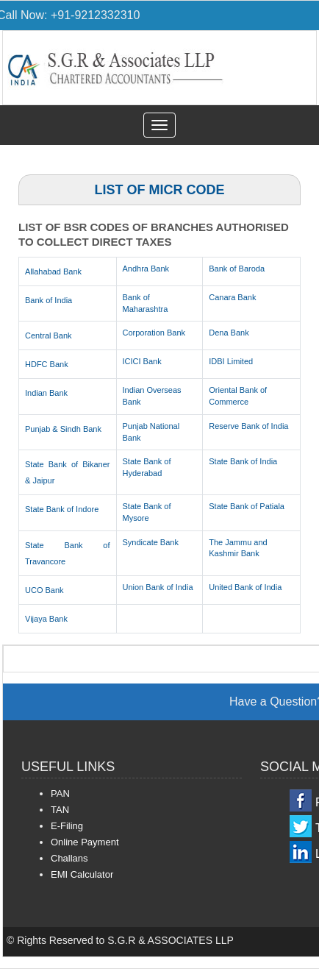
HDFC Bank (47, 364)
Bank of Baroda (237, 269)
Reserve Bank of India (248, 426)
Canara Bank (232, 297)
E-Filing (67, 826)
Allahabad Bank (53, 271)
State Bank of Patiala (247, 506)
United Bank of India (245, 587)
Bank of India (49, 300)
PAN (60, 793)
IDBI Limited (231, 361)
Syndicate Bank (151, 542)
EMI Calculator (82, 874)
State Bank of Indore (62, 509)
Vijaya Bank (46, 619)
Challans (69, 858)
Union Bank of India (158, 587)
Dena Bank (229, 333)
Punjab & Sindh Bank (63, 429)
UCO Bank (44, 590)
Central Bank (49, 335)
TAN (60, 810)
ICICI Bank (142, 361)
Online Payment (85, 842)
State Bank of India (243, 461)
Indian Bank (46, 393)
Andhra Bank (146, 269)
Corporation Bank (154, 333)
